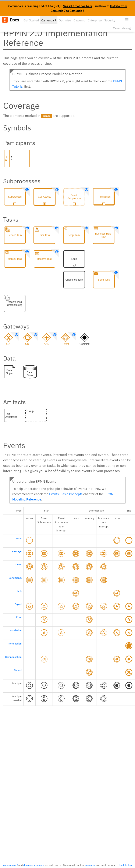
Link (19, 591)
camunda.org (10, 865)
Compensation (13, 657)
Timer (18, 564)
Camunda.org (122, 28)
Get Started (31, 20)
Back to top (125, 865)
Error (19, 617)
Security (110, 20)
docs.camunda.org (34, 865)
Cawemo (79, 20)
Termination (15, 644)
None (19, 538)
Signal (18, 604)
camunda (90, 865)
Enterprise (95, 20)
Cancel (18, 670)
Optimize (65, 20)
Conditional (15, 578)
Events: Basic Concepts (66, 494)
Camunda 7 (49, 20)
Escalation (16, 630)
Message (17, 551)
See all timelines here (78, 6)
